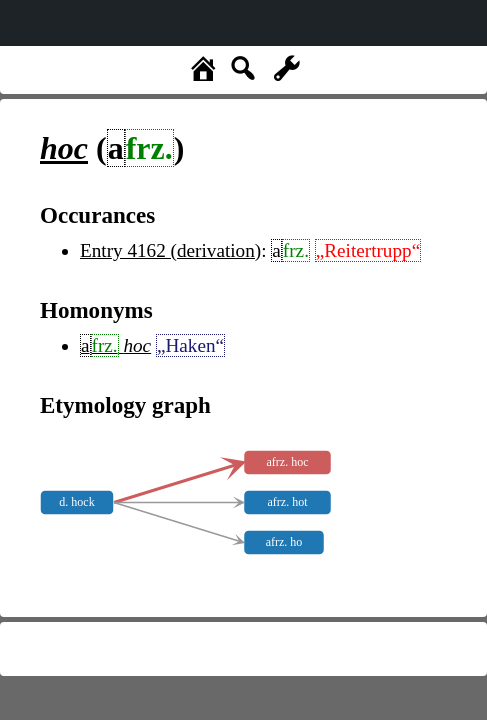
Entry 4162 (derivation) (170, 250)
